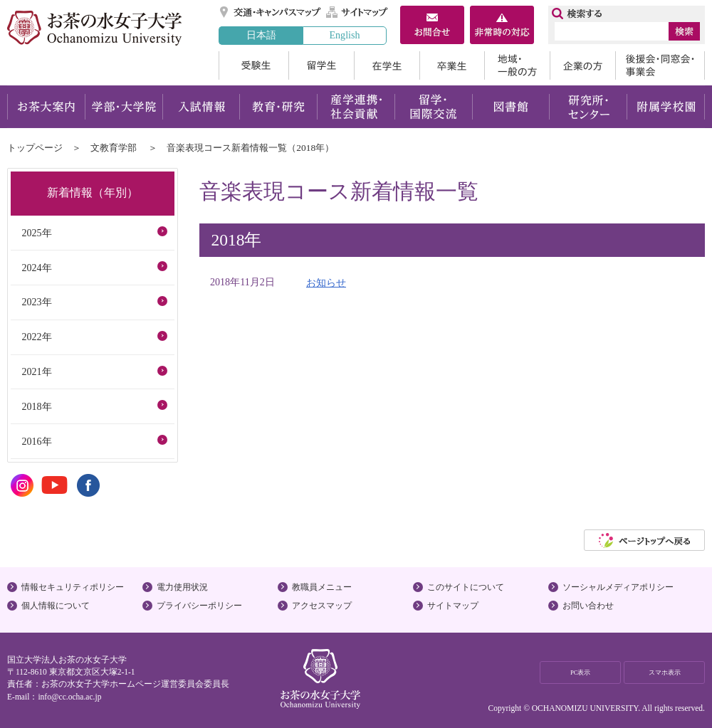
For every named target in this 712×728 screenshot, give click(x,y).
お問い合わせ (588, 606)
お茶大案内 (46, 107)
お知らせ (326, 283)
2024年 (36, 268)
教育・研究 (278, 107)
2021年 (36, 371)
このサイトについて (466, 587)
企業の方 (582, 65)
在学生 (387, 65)
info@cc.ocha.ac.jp (69, 697)
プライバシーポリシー (199, 606)
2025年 (36, 233)
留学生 (321, 65)
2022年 (36, 337)
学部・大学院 (124, 107)
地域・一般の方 (517, 65)
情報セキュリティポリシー (73, 587)
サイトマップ (357, 12)
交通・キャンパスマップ (271, 12)
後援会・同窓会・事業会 (660, 65)
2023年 (36, 302)
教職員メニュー (322, 587)
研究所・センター (588, 107)
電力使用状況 (182, 587)
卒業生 (452, 65)
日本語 (261, 35)
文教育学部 (114, 148)
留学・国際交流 (433, 107)
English (344, 35)
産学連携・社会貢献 (356, 107)
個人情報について (56, 606)
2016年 (36, 441)
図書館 (511, 107)
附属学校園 (666, 107)
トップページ (35, 148)
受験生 (253, 65)
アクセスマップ (322, 606)
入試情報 (201, 107)
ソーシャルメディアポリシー (618, 587)
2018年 (36, 406)
